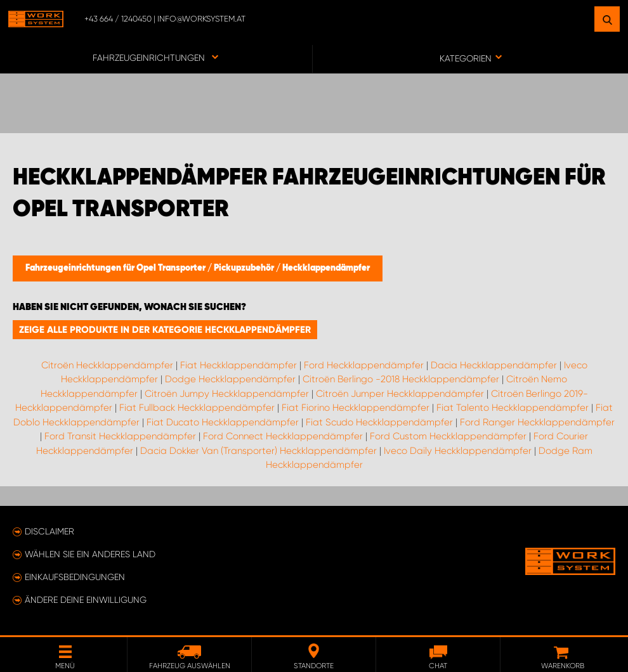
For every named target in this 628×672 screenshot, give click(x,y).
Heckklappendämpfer (326, 268)
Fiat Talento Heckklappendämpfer (513, 408)
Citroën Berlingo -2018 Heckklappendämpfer (401, 379)
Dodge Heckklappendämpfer (230, 379)
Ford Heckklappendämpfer (364, 365)
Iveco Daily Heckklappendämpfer (458, 451)
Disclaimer (49, 531)
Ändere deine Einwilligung (86, 600)
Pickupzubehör (245, 268)
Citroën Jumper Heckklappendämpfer (400, 394)
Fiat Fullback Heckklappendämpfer (197, 408)
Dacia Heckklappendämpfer (494, 365)
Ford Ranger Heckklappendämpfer (537, 422)
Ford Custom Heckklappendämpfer (448, 436)
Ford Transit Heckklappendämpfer (120, 436)
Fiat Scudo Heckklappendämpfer (379, 422)
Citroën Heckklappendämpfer (107, 365)
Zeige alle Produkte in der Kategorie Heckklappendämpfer (165, 330)
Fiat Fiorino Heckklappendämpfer (356, 408)
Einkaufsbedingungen (75, 577)
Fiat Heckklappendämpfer (239, 365)
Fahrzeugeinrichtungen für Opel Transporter (116, 268)
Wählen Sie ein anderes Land (90, 554)
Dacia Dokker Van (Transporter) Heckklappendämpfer (258, 451)
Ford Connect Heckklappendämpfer (283, 436)
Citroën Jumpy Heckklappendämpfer (227, 394)
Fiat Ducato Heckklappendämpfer (223, 422)
